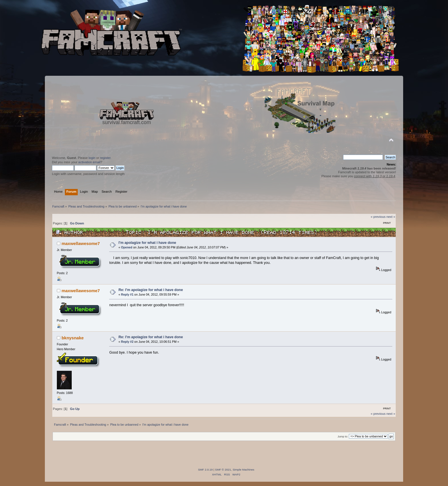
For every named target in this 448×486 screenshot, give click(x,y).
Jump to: (343, 436)
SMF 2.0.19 (205, 470)
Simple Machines (243, 470)
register (105, 158)
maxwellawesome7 (81, 243)
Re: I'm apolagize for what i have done (151, 290)
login (92, 158)
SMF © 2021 (223, 470)
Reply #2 (127, 342)
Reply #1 (127, 294)
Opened (127, 247)
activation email (89, 162)
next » (391, 217)
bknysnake (72, 338)
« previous (378, 217)
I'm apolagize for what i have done (147, 243)
